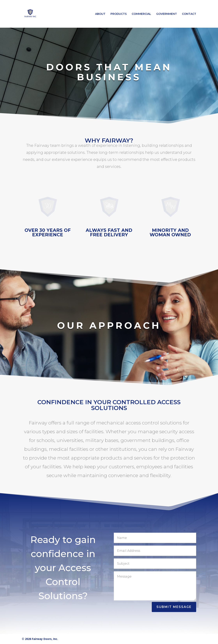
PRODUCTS (119, 14)
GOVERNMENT (167, 14)
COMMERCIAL (141, 14)
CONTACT (189, 14)
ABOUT (100, 14)
